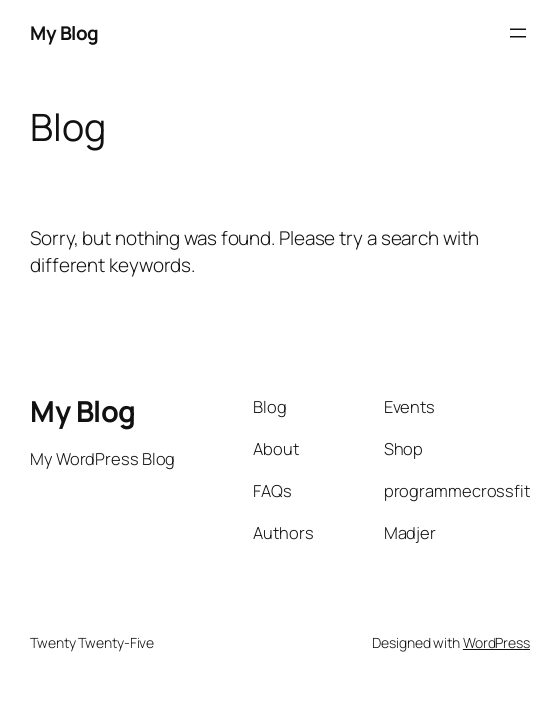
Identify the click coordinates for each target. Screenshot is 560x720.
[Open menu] (518, 33)
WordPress (496, 642)
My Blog (64, 33)
